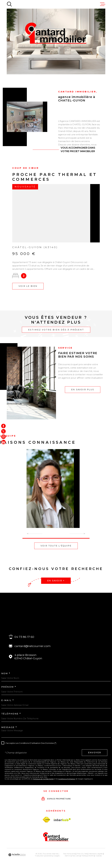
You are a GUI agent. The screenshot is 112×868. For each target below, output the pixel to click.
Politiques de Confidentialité (43, 779)
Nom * (6, 673)
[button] (56, 538)
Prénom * (9, 687)
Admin (68, 856)
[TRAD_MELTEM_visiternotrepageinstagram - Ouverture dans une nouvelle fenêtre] (3, 437)
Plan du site (82, 854)
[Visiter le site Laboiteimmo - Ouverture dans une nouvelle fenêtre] (17, 855)
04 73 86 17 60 (24, 637)
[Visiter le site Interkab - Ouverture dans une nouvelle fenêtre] (62, 820)
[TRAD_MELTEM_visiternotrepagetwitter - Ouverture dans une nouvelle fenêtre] (3, 431)
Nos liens (76, 856)
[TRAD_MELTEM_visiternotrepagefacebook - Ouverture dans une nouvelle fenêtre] (3, 426)
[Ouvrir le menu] (103, 4)
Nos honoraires (69, 854)
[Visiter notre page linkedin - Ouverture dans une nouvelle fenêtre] (3, 442)
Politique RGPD (88, 856)
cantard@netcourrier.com (33, 646)
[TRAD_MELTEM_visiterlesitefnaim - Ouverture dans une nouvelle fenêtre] (46, 820)
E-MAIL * (8, 700)
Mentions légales (96, 854)
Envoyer (95, 753)
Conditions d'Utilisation (67, 779)
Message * (9, 727)
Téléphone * (11, 714)
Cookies (99, 856)
